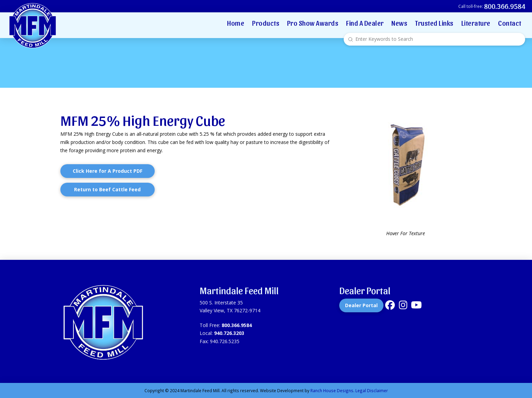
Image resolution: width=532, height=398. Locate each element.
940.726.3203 (229, 333)
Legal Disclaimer (372, 390)
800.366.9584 (237, 325)
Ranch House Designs (332, 390)
